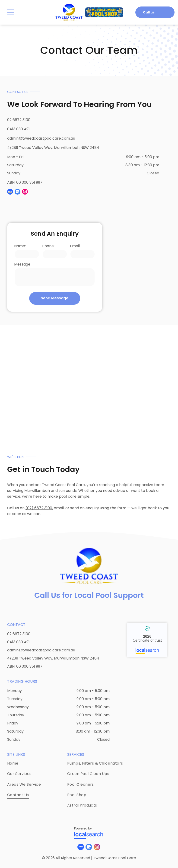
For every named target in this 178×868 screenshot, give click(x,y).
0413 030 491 (18, 129)
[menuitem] (34, 764)
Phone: (48, 246)
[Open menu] (11, 12)
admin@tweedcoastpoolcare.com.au (41, 138)
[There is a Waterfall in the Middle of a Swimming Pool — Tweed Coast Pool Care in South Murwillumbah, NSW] (71, 383)
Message (22, 264)
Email (75, 246)
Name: (20, 246)
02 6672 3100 (19, 120)
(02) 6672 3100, (39, 508)
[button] (155, 12)
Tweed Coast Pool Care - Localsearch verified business (147, 640)
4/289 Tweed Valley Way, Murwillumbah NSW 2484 (53, 148)
